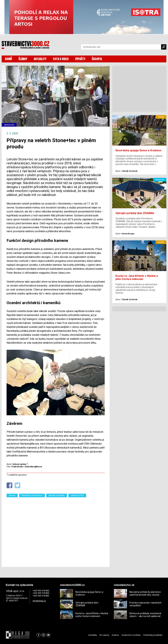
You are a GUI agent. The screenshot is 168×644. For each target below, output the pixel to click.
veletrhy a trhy (77, 495)
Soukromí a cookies (131, 635)
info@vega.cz (39, 601)
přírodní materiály (57, 495)
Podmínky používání (153, 635)
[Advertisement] (56, 530)
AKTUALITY (40, 59)
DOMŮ (8, 59)
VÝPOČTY (80, 59)
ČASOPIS (97, 59)
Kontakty (93, 635)
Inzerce (115, 635)
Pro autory (104, 635)
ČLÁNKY (23, 59)
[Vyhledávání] (121, 47)
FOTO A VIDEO (61, 59)
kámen (12, 495)
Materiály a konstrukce (32, 495)
